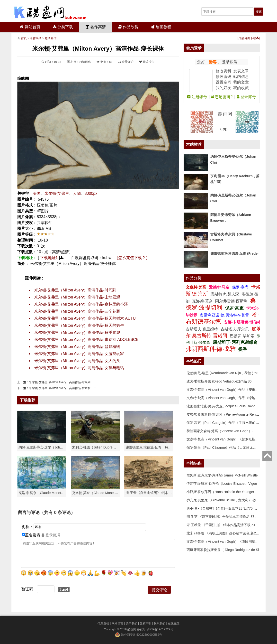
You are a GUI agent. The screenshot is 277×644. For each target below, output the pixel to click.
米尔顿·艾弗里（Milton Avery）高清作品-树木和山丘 (63, 388)
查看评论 (126, 62)
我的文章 (241, 82)
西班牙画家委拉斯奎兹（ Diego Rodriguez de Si (223, 550)
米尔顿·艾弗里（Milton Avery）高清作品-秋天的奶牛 (79, 325)
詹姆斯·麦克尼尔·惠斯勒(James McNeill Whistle (222, 475)
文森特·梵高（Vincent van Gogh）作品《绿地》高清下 (228, 398)
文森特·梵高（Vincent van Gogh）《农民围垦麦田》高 (228, 541)
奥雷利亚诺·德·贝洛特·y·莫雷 (225, 315)
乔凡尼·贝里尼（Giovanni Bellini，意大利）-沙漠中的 (227, 500)
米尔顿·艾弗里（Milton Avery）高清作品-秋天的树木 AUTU (85, 318)
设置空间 (223, 82)
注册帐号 (197, 97)
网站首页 (30, 27)
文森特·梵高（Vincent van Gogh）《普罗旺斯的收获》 (228, 439)
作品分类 (194, 278)
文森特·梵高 (197, 287)
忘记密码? (222, 97)
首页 (24, 38)
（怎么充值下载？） (132, 258)
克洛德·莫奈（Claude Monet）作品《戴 (102, 493)
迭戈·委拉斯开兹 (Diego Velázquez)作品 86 (219, 381)
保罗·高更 (234, 308)
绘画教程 (161, 27)
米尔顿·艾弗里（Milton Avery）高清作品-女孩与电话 (79, 368)
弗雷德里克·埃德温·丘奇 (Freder (235, 253)
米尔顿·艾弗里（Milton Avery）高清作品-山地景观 (77, 297)
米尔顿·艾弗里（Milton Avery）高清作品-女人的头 (77, 361)
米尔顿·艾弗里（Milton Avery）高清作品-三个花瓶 (77, 311)
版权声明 (145, 624)
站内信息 (241, 77)
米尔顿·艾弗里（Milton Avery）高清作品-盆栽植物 (77, 347)
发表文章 (241, 71)
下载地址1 (49, 258)
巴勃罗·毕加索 (242, 336)
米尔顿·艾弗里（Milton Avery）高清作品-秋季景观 (77, 332)
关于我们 (132, 624)
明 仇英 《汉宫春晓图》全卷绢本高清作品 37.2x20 (225, 517)
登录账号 (229, 62)
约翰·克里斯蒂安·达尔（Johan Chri (45, 447)
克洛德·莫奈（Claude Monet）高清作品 (48, 493)
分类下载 (63, 27)
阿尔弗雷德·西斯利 (231, 301)
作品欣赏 (128, 27)
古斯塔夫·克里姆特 (202, 329)
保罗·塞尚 (241, 287)
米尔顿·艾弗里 (57, 193)
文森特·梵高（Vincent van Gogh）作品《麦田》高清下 (228, 390)
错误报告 (147, 62)
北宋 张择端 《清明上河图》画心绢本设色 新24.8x (224, 533)
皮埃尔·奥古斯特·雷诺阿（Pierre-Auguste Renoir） (225, 414)
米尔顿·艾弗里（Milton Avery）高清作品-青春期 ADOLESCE (86, 340)
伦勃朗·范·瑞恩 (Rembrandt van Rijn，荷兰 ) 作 (222, 373)
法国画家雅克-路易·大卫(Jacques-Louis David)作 (223, 406)
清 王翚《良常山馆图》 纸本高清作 (152, 493)
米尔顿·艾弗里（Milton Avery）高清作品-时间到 (75, 290)
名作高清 (96, 27)
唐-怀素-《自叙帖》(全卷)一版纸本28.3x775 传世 (223, 508)
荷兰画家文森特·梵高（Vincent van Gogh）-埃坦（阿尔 (228, 431)
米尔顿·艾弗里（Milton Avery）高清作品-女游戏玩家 (79, 354)
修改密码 (223, 77)
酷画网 (132, 629)
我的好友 (223, 88)
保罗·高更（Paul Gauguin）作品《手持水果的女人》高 (228, 423)
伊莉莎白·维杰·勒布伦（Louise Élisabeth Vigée (222, 484)
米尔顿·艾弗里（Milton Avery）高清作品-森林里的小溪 (81, 304)
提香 (243, 349)
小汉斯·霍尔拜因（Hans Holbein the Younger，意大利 (227, 492)
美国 (37, 193)
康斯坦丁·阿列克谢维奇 (235, 342)
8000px (91, 193)
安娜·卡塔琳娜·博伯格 (242, 322)
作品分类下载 (249, 38)
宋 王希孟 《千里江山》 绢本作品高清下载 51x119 (225, 525)
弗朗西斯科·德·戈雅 (211, 349)
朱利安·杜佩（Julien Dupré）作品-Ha (100, 447)
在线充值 (174, 624)
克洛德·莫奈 (202, 301)
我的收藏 (241, 88)
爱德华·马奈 (220, 287)
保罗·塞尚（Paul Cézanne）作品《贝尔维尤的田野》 (227, 448)
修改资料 (223, 71)
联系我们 (160, 624)
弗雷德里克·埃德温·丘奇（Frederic (151, 447)
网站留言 (117, 624)
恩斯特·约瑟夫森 (225, 294)
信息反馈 (103, 624)
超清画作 (51, 38)
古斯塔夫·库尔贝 (235, 329)
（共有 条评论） (57, 513)
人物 (77, 193)
